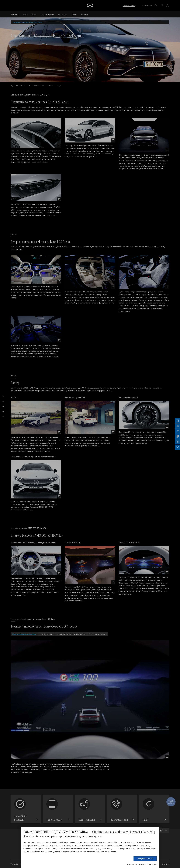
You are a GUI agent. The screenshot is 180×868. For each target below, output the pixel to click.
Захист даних (152, 864)
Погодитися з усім (145, 859)
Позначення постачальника (136, 864)
